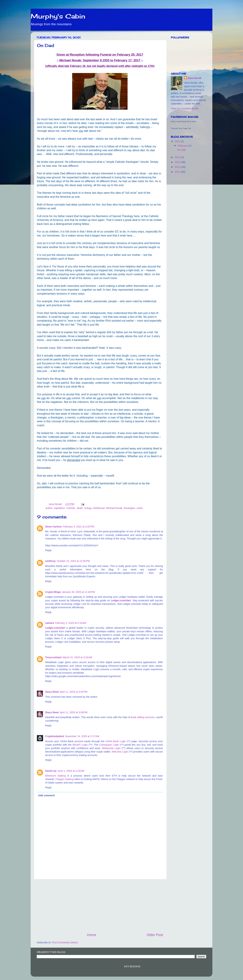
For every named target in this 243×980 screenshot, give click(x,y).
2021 (178, 141)
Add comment (46, 795)
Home (92, 935)
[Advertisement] (100, 906)
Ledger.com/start (121, 600)
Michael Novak (114, 508)
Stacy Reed (52, 692)
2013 (178, 162)
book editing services (143, 717)
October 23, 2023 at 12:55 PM (73, 561)
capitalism (59, 508)
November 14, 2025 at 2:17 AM (82, 736)
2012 (178, 167)
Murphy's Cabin (58, 16)
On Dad (181, 150)
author (49, 508)
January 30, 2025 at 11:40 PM (78, 592)
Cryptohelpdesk (55, 736)
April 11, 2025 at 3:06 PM (74, 712)
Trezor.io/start (53, 657)
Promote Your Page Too (181, 128)
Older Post (155, 935)
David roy (51, 771)
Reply (48, 550)
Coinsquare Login (109, 745)
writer (140, 508)
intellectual (99, 508)
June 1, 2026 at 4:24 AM (71, 771)
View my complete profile (185, 108)
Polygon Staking (64, 779)
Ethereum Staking (55, 776)
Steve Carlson (53, 527)
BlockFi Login (80, 745)
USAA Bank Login (116, 741)
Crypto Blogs (53, 592)
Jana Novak (195, 78)
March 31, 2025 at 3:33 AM (77, 657)
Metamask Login (111, 748)
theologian (129, 508)
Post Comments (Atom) (65, 942)
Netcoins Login (120, 752)
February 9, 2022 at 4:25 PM (78, 527)
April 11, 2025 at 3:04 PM (74, 692)
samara (49, 623)
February (183, 146)
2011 (178, 172)
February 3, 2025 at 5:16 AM (70, 623)
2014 (178, 157)
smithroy (50, 561)
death (80, 508)
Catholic (71, 508)
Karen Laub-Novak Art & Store (184, 121)
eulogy (88, 508)
